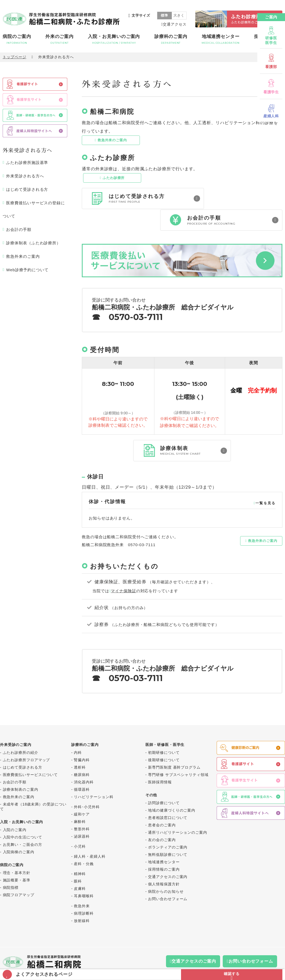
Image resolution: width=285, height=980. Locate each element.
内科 (78, 732)
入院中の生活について (23, 817)
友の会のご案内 (162, 819)
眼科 (78, 861)
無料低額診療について (168, 834)
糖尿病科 (82, 754)
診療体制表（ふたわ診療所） (33, 243)
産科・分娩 (84, 843)
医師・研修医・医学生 (165, 724)
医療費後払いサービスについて (30, 754)
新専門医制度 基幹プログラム (174, 747)
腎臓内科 (82, 740)
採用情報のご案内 (164, 849)
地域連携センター (221, 39)
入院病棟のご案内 (19, 832)
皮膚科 (80, 868)
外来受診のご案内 (16, 724)
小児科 (80, 826)
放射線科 (82, 900)
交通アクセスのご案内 (168, 856)
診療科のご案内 (171, 39)
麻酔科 (80, 801)
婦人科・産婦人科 (90, 836)
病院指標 (11, 867)
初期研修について (164, 732)
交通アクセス (175, 24)
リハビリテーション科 (94, 777)
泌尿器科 (82, 816)
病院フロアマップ (19, 875)
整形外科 (82, 809)
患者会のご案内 (162, 805)
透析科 (80, 747)
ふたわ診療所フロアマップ (27, 740)
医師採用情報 (160, 762)
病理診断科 (84, 893)
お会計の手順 (19, 229)
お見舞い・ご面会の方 (23, 824)
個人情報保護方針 (164, 864)
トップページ (14, 57)
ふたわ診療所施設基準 (27, 163)
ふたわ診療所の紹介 (21, 732)
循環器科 (82, 769)
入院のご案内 (15, 809)
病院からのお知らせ (166, 871)
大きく (179, 15)
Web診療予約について (27, 270)
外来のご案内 (60, 39)
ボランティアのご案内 (168, 827)
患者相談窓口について (168, 797)
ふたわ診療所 (114, 178)
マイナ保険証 (123, 571)
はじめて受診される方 (27, 189)
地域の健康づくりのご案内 (172, 790)
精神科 (80, 853)
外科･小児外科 (87, 787)
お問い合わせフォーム (168, 879)
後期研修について (164, 740)
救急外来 (82, 886)
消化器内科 (84, 762)
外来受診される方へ (25, 176)
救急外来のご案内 (112, 140)
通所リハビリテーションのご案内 (178, 812)
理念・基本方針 (17, 852)
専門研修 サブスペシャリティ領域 (178, 754)
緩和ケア (82, 794)
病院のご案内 (17, 39)
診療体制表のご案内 (21, 769)
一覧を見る (265, 482)
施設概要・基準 (17, 860)
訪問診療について (164, 783)
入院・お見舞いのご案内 (114, 39)
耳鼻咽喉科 (84, 876)
